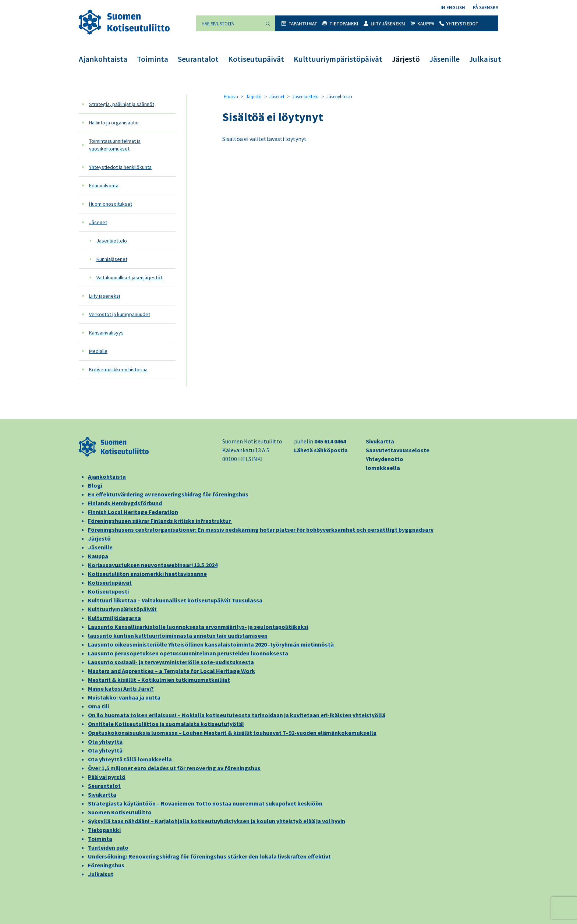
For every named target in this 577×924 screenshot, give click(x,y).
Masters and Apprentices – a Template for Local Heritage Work (171, 671)
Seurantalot (198, 59)
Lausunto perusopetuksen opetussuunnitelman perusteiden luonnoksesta (188, 653)
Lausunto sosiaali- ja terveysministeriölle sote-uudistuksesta (171, 662)
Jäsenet (98, 222)
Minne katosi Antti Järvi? (121, 688)
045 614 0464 (330, 441)
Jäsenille (445, 59)
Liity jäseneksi (384, 24)
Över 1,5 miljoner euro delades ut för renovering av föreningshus (174, 768)
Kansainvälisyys (106, 333)
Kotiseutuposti (108, 591)
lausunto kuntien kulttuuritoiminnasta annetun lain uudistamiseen (178, 636)
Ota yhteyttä (105, 741)
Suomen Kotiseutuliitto (120, 812)
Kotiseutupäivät (256, 59)
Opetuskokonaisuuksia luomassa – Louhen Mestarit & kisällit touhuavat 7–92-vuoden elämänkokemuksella (232, 733)
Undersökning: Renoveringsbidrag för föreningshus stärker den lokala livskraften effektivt (210, 856)
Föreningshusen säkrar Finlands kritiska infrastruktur (160, 521)
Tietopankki (340, 24)
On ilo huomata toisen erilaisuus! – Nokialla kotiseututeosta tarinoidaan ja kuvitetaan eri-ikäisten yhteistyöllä (237, 715)
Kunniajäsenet (112, 259)
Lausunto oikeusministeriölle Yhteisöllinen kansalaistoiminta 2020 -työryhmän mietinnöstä (211, 644)
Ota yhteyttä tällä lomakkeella (130, 759)
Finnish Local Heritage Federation (133, 512)
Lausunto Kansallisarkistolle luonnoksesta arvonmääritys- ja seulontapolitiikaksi (198, 627)
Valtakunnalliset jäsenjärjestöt (129, 277)
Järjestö (406, 59)
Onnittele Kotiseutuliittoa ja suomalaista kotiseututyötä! (166, 724)
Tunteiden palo (108, 847)
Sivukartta (380, 441)
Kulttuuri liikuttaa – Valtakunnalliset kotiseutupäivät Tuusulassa (175, 600)
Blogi (95, 485)
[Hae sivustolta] (229, 23)
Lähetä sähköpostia (321, 450)
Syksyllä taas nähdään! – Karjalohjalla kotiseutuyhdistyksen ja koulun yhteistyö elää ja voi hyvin (217, 821)
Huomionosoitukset (111, 204)
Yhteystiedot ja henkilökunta (120, 167)
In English (453, 8)
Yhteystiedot (459, 24)
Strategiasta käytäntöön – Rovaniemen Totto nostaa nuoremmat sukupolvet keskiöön (205, 803)
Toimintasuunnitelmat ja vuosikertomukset (115, 145)
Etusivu (231, 97)
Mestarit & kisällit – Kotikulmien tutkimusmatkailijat (159, 680)
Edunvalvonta (104, 185)
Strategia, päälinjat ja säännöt (122, 104)
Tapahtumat (299, 24)
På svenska (486, 8)
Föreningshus (106, 865)
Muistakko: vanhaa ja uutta (124, 697)
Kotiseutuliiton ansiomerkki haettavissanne (147, 574)
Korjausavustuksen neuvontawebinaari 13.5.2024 (153, 565)
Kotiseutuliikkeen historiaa (118, 369)
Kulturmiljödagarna (114, 618)
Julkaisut (485, 59)
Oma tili (98, 706)
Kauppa (422, 24)
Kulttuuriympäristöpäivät (338, 59)
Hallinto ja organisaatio (114, 123)
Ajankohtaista (103, 59)
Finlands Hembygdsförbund (125, 503)
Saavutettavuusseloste (398, 450)
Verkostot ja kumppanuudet (120, 314)
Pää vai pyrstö (107, 777)
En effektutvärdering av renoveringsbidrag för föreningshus (168, 494)
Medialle (98, 351)
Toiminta (153, 59)
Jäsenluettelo (112, 241)
